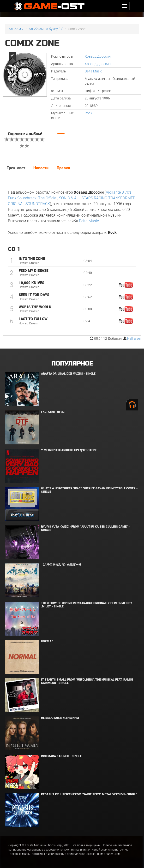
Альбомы (16, 29)
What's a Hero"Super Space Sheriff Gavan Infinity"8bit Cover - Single (89, 490)
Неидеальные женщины (60, 718)
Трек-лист (16, 168)
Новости (41, 168)
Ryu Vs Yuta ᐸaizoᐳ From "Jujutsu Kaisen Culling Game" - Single (85, 528)
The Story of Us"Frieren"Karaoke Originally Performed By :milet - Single (87, 605)
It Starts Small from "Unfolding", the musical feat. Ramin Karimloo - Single (87, 681)
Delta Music (93, 71)
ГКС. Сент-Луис (53, 412)
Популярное (72, 364)
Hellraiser (134, 338)
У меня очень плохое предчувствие (69, 450)
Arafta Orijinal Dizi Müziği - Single (68, 374)
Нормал (47, 641)
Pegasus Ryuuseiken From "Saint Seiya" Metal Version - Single (89, 794)
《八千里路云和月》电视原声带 (61, 565)
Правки (63, 168)
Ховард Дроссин (98, 56)
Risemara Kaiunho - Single (61, 756)
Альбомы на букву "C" (46, 29)
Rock (88, 113)
